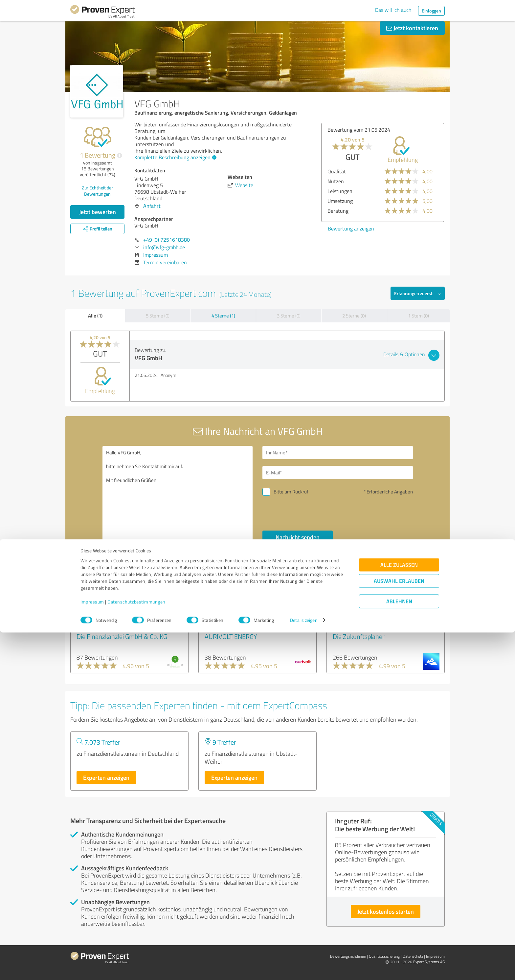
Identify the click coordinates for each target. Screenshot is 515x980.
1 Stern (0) (418, 316)
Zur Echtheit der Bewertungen (97, 191)
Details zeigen (304, 968)
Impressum (92, 949)
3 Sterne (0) (289, 316)
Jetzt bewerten (98, 212)
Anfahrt (152, 206)
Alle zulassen (399, 912)
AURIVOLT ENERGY (231, 636)
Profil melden (325, 589)
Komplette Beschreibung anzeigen (175, 157)
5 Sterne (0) (158, 316)
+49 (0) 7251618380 (167, 240)
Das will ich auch (393, 10)
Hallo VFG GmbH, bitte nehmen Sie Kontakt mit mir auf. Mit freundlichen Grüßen (178, 502)
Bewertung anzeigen (351, 229)
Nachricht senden (298, 537)
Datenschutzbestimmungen (136, 949)
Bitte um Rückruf (291, 492)
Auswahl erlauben (399, 928)
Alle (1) (95, 316)
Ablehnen (399, 949)
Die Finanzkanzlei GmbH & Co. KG (122, 636)
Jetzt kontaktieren (412, 28)
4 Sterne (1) (223, 316)
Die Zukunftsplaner (359, 636)
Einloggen (431, 11)
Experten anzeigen (106, 777)
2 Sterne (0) (354, 316)
